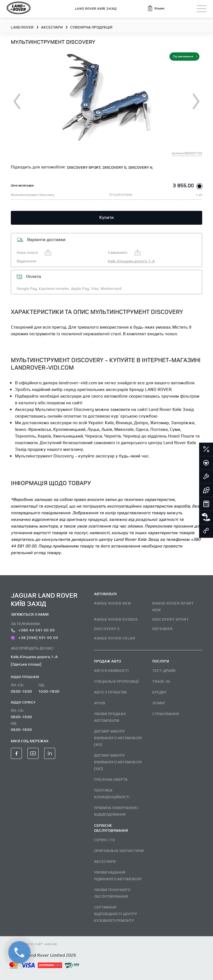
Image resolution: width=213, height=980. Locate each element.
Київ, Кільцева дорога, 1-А (131, 261)
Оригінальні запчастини (119, 850)
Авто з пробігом (110, 692)
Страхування (166, 714)
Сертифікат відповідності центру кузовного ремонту (116, 914)
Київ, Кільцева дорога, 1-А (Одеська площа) (34, 660)
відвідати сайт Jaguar (34, 944)
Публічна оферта (111, 779)
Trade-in (161, 681)
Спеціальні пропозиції (116, 681)
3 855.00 (183, 185)
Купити (106, 217)
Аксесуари (105, 861)
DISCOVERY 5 (107, 629)
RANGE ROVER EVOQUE (116, 619)
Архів (100, 703)
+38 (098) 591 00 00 (35, 637)
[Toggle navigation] (201, 9)
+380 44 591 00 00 (33, 630)
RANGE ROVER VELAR (115, 638)
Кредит (159, 692)
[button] (156, 8)
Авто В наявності (111, 670)
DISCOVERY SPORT (171, 619)
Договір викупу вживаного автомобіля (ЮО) (118, 762)
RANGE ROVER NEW (113, 603)
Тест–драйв (164, 670)
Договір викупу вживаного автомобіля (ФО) (118, 738)
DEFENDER (163, 629)
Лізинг (159, 703)
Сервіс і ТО (104, 840)
